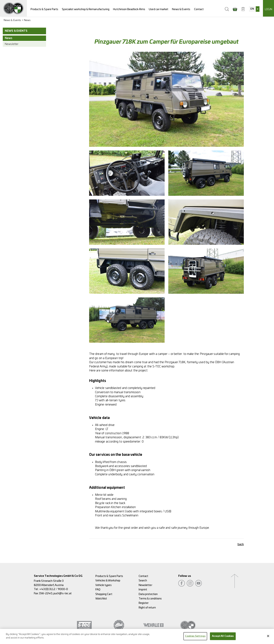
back (241, 544)
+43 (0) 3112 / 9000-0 (54, 589)
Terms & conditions (150, 599)
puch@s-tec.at (63, 593)
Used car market (159, 9)
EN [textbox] (252, 9)
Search (143, 581)
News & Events (181, 9)
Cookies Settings (195, 636)
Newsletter (12, 44)
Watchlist (101, 599)
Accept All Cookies (223, 636)
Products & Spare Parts (44, 9)
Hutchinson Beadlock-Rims (129, 9)
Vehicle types (103, 585)
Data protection (148, 594)
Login (268, 9)
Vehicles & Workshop (108, 581)
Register (144, 603)
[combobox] (254, 9)
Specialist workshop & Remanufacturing (86, 9)
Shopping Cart (104, 594)
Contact (199, 9)
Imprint (143, 590)
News (27, 20)
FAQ (98, 590)
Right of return (147, 608)
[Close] (268, 636)
